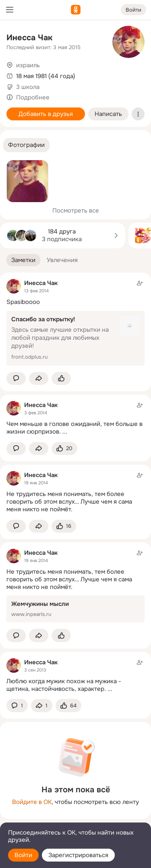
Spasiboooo (23, 302)
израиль (28, 65)
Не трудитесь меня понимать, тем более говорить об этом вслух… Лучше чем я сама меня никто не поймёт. (69, 502)
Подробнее (33, 97)
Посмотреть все (76, 211)
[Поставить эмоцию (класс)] (61, 379)
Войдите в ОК (32, 802)
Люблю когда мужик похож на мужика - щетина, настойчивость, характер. (64, 685)
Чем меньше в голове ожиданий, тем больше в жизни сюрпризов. (74, 428)
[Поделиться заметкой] (39, 379)
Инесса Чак (29, 38)
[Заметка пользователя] (75, 418)
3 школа (28, 87)
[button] (26, 145)
